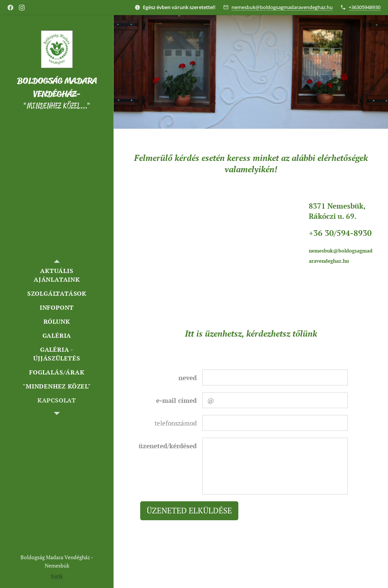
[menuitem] (57, 275)
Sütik (57, 576)
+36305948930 (365, 7)
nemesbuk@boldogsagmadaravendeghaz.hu (282, 7)
